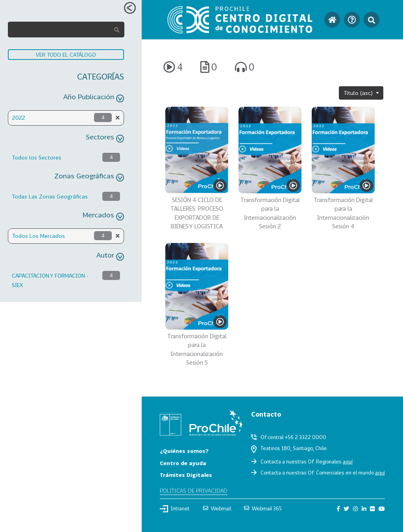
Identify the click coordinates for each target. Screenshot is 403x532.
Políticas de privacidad (194, 490)
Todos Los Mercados (39, 236)
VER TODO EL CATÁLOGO (66, 55)
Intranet (175, 509)
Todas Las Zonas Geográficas (50, 196)
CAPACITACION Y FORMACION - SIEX (50, 280)
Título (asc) (359, 93)
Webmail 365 (263, 508)
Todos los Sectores (37, 157)
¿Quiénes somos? (184, 451)
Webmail (217, 508)
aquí (348, 462)
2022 (19, 118)
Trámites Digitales (186, 475)
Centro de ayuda (183, 463)
